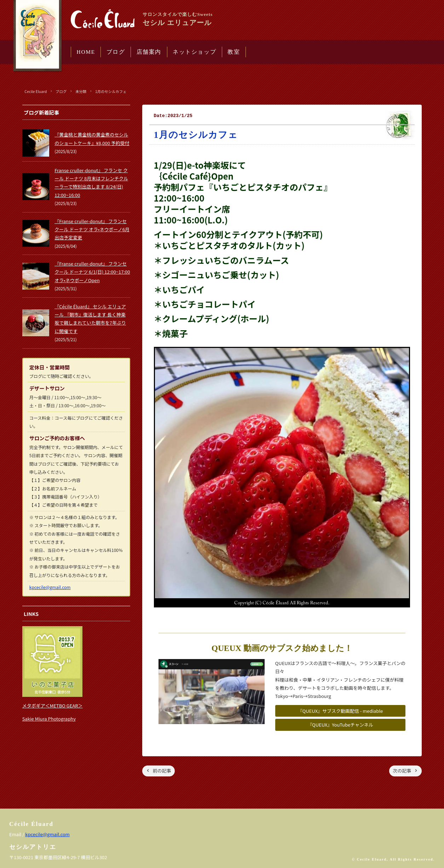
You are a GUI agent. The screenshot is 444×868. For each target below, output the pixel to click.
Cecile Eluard (36, 91)
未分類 (81, 91)
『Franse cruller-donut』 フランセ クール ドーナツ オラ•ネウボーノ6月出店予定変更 (92, 229)
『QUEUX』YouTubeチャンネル (340, 725)
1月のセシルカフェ (111, 91)
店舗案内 (149, 52)
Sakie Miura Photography (49, 719)
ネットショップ (194, 52)
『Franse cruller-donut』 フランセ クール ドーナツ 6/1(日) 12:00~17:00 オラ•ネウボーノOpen (92, 272)
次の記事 (402, 771)
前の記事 (162, 771)
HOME (86, 52)
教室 (234, 52)
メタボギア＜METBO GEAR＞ (53, 706)
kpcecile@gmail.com (50, 587)
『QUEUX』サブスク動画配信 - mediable (341, 711)
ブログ (116, 52)
